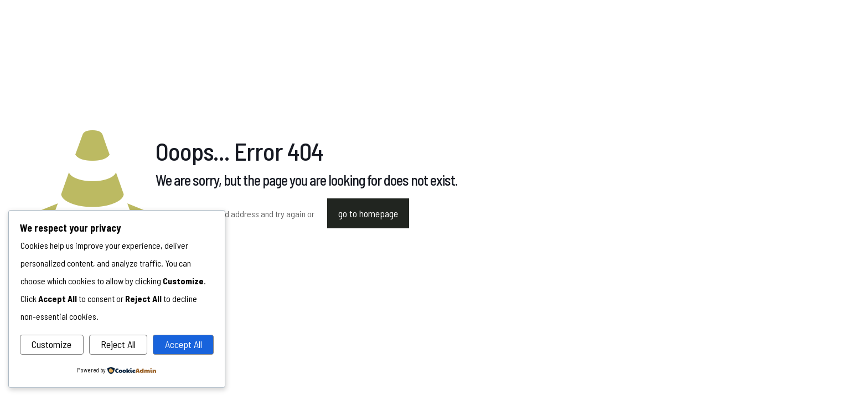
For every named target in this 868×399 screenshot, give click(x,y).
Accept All (184, 344)
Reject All (118, 344)
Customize (51, 344)
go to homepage (368, 213)
